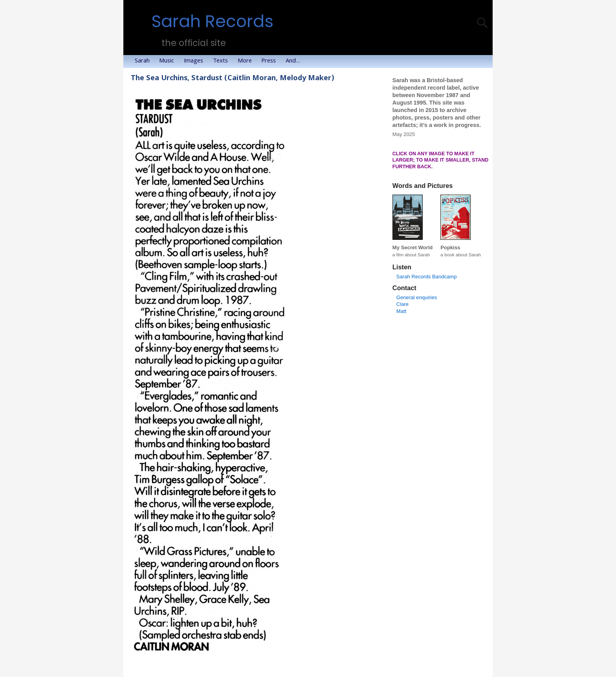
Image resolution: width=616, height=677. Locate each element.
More (247, 62)
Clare (402, 304)
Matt (401, 311)
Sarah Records (213, 21)
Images (196, 62)
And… (295, 62)
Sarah (145, 62)
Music (169, 62)
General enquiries (417, 297)
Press (271, 62)
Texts (223, 62)
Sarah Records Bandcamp (427, 277)
